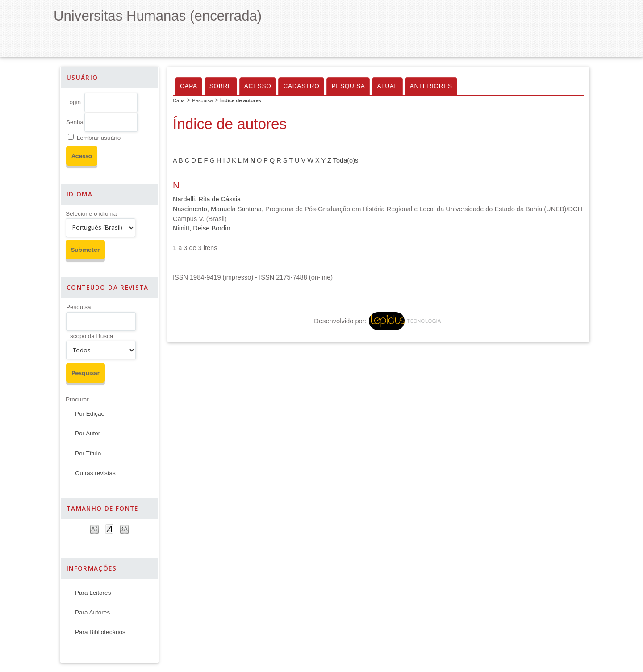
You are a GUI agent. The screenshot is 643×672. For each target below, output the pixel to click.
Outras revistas (95, 473)
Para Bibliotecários (100, 632)
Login (73, 102)
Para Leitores (93, 593)
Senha (75, 122)
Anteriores (431, 86)
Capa (189, 86)
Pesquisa (79, 307)
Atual (387, 86)
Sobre (221, 86)
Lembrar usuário (99, 138)
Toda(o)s (346, 160)
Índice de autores (241, 100)
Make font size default (109, 528)
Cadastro (301, 86)
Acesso (258, 86)
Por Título (88, 453)
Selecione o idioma (91, 214)
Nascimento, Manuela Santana (217, 209)
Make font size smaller (94, 528)
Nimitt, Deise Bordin (202, 228)
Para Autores (92, 612)
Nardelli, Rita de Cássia (207, 199)
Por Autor (88, 433)
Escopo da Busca (90, 336)
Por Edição (90, 414)
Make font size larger (125, 528)
